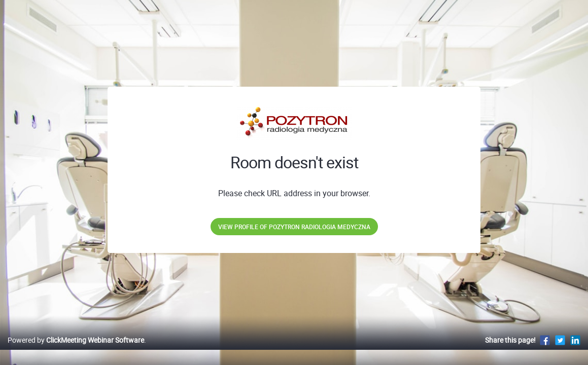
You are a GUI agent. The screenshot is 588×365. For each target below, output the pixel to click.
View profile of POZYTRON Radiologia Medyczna (294, 227)
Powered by (76, 351)
